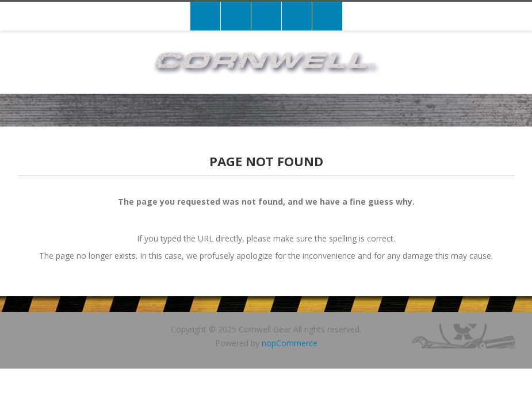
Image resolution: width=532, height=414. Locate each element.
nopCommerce (290, 343)
